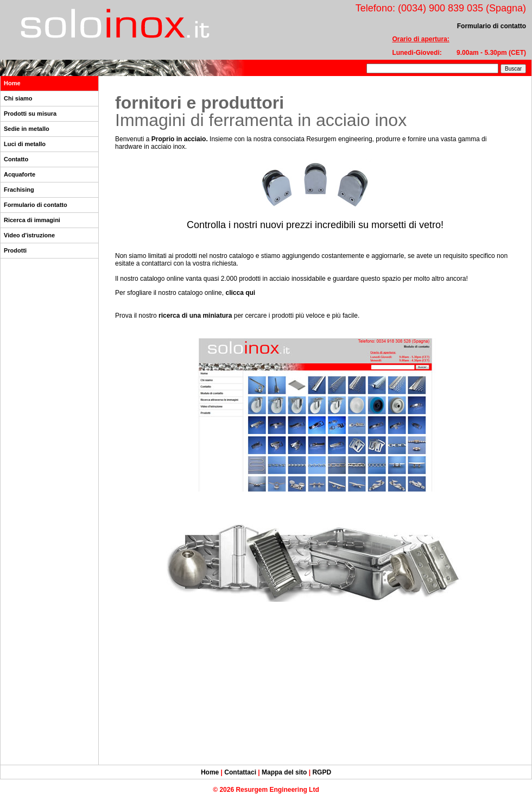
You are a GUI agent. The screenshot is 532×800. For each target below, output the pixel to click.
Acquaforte (20, 174)
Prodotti (15, 250)
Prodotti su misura (30, 114)
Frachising (19, 190)
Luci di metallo (25, 144)
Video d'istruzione (29, 235)
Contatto (16, 159)
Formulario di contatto (36, 205)
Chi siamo (18, 98)
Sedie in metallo (27, 129)
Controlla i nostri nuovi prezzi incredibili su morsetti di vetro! (315, 225)
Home (12, 83)
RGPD (322, 772)
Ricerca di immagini (32, 220)
